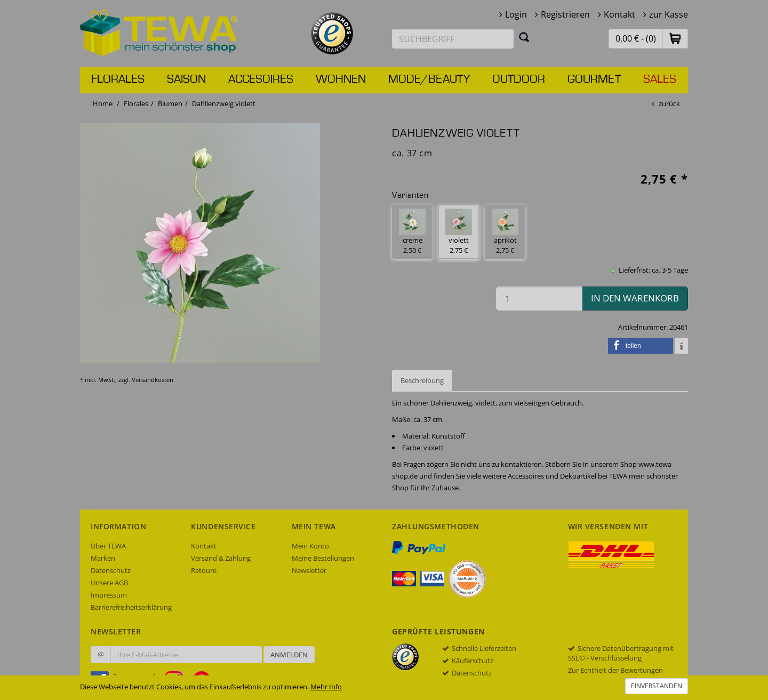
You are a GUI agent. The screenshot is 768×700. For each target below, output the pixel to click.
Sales (660, 79)
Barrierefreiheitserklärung (131, 607)
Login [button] (516, 14)
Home (103, 104)
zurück (669, 104)
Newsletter (309, 570)
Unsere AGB (109, 583)
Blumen (170, 104)
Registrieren (565, 14)
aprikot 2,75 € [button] (505, 232)
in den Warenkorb (635, 298)
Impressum (109, 595)
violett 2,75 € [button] (459, 232)
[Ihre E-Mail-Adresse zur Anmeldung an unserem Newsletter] (186, 655)
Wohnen (341, 79)
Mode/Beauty (429, 79)
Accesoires (261, 79)
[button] (675, 38)
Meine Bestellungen (323, 558)
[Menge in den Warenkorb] (539, 299)
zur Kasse (669, 14)
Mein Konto (310, 546)
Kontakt (619, 14)
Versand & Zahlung (221, 558)
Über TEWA (108, 546)
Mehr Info (326, 687)
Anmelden (289, 655)
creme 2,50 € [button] (412, 232)
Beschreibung (422, 380)
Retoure (204, 570)
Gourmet (594, 79)
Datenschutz (111, 570)
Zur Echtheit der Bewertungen (615, 670)
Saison (186, 79)
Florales (118, 79)
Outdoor (519, 79)
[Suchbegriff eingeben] (453, 39)
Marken (103, 558)
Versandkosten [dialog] (153, 380)
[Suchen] (524, 37)
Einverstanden (657, 686)
